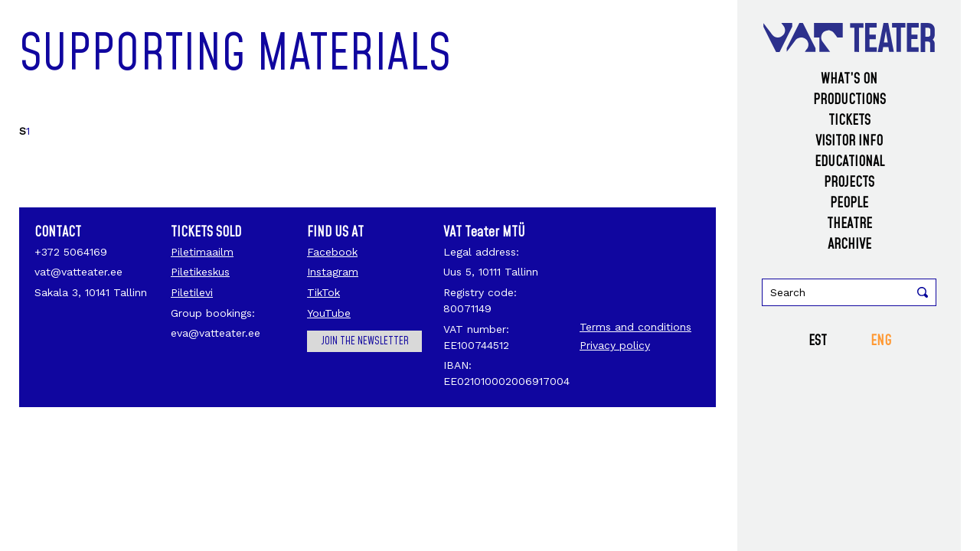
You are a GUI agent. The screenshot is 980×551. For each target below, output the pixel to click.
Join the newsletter (365, 341)
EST (818, 341)
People (849, 203)
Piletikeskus (200, 272)
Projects (849, 183)
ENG (881, 341)
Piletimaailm (202, 252)
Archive (849, 245)
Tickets (849, 121)
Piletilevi (192, 292)
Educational (849, 162)
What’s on (849, 79)
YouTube (329, 313)
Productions (849, 100)
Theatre (849, 224)
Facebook (332, 252)
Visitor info (849, 141)
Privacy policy (615, 345)
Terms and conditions (635, 327)
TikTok (323, 292)
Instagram (333, 272)
